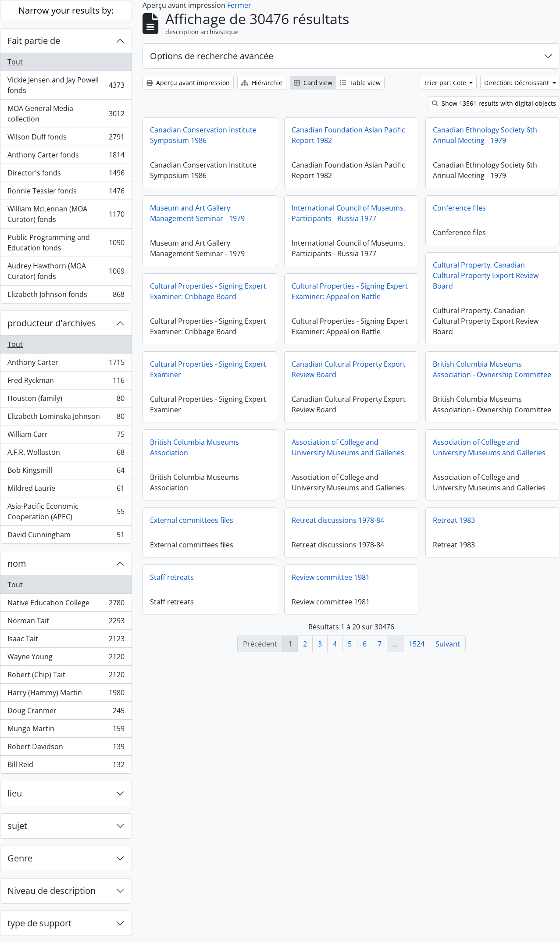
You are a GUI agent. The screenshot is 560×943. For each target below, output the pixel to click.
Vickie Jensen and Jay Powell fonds (66, 85)
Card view (313, 83)
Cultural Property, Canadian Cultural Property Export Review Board (486, 275)
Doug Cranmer (66, 713)
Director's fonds (66, 175)
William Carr (66, 436)
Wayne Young (66, 659)
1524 (417, 644)
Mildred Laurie (66, 490)
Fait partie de (34, 41)
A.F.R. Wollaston (66, 454)
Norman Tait (66, 623)
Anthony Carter (66, 364)
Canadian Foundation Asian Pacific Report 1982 (348, 135)
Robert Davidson (66, 748)
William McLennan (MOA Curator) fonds (66, 214)
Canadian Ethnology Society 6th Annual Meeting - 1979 (485, 135)
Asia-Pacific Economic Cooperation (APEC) (66, 511)
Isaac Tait (66, 641)
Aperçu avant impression (188, 83)
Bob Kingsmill (66, 472)
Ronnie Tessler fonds (66, 193)
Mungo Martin (66, 730)
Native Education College (66, 605)
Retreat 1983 (454, 527)
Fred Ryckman (66, 382)
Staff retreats (172, 577)
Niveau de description (52, 891)
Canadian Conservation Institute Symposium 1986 (203, 135)
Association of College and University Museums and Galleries (348, 447)
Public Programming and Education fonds (66, 243)
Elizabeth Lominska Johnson (66, 418)
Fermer (239, 5)
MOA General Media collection (66, 114)
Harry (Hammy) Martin (66, 695)
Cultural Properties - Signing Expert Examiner (208, 369)
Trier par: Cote (446, 83)
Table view (360, 83)
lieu (15, 793)
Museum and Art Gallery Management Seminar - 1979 (197, 213)
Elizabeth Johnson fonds (66, 296)
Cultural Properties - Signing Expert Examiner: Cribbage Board (208, 291)
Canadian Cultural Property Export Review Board (349, 369)
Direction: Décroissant (517, 83)
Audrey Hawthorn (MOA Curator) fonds (66, 271)
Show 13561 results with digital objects (494, 103)
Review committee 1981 (331, 577)
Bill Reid (66, 766)
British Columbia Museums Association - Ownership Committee (492, 369)
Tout (15, 62)
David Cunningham (66, 536)
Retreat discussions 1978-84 (338, 520)
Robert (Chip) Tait (66, 677)
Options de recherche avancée (212, 56)
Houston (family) (66, 400)
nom (17, 563)
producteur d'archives (52, 323)
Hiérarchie (262, 83)
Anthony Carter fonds (66, 157)
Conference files (459, 208)
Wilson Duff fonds (66, 139)
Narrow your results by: (66, 10)
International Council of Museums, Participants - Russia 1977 (348, 213)
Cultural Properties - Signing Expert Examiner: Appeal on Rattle (350, 291)
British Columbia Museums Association (194, 447)
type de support (39, 923)
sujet (17, 826)
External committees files (192, 520)
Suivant (448, 644)
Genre (20, 858)
